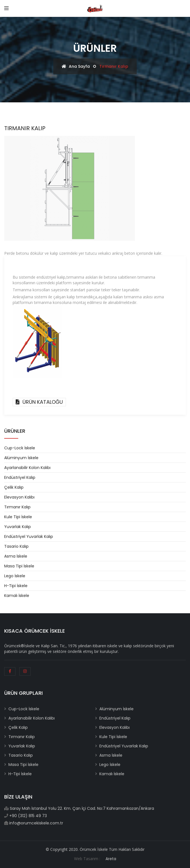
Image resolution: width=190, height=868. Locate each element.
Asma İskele (16, 556)
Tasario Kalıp (16, 546)
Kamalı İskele (17, 596)
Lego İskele (15, 576)
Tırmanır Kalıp (17, 507)
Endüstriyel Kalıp (20, 477)
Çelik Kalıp (14, 487)
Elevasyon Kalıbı (19, 497)
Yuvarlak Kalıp (18, 527)
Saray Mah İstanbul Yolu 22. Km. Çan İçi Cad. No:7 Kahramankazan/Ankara (81, 808)
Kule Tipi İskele (18, 517)
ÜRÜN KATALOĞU (39, 402)
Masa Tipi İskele (19, 566)
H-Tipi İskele (16, 586)
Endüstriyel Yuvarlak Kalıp (29, 536)
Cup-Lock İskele (20, 448)
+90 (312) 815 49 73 (28, 816)
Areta (111, 859)
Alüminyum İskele (21, 458)
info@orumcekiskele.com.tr (36, 823)
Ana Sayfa (76, 66)
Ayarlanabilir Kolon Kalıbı (27, 468)
